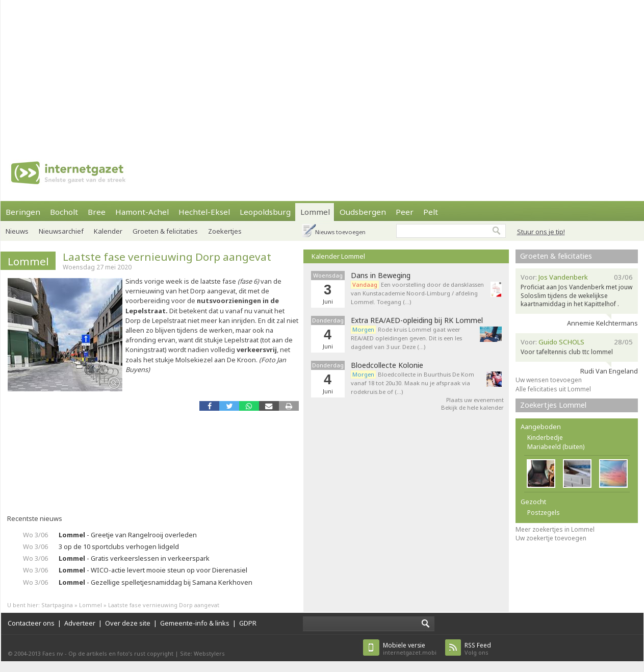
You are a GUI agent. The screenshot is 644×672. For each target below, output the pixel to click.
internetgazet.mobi (410, 649)
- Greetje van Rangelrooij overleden (128, 535)
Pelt (431, 212)
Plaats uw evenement (475, 400)
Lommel (315, 212)
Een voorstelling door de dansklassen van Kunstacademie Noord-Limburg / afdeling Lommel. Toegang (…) (417, 293)
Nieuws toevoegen (340, 232)
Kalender (108, 231)
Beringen (23, 212)
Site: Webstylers (202, 653)
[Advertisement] (280, 71)
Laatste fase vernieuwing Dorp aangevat (167, 257)
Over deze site (128, 623)
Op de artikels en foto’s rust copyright (121, 653)
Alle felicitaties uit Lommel (553, 389)
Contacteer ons (31, 623)
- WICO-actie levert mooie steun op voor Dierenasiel (153, 570)
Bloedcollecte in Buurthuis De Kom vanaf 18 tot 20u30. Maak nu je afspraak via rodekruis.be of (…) (413, 383)
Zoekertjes (225, 231)
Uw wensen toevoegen (549, 380)
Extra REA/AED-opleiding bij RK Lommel (417, 320)
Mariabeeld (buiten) (556, 447)
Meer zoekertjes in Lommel (555, 529)
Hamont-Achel (142, 212)
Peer (405, 212)
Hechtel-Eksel (204, 212)
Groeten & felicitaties (165, 231)
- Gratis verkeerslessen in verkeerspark (134, 558)
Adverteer (80, 623)
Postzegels (544, 513)
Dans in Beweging (381, 276)
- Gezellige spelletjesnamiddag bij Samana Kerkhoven (156, 582)
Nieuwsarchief (61, 231)
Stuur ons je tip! (541, 232)
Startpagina (57, 605)
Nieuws (17, 231)
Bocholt (64, 212)
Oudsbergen (363, 212)
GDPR (248, 623)
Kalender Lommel (338, 256)
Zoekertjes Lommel (553, 405)
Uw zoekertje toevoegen (551, 538)
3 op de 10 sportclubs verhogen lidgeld (119, 546)
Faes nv (53, 653)
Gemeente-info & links (195, 623)
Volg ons (478, 649)
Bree (97, 212)
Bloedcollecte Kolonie (387, 365)
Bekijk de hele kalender (472, 407)
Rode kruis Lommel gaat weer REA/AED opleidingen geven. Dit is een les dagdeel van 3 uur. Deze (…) (406, 338)
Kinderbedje (545, 438)
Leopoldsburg (265, 212)
